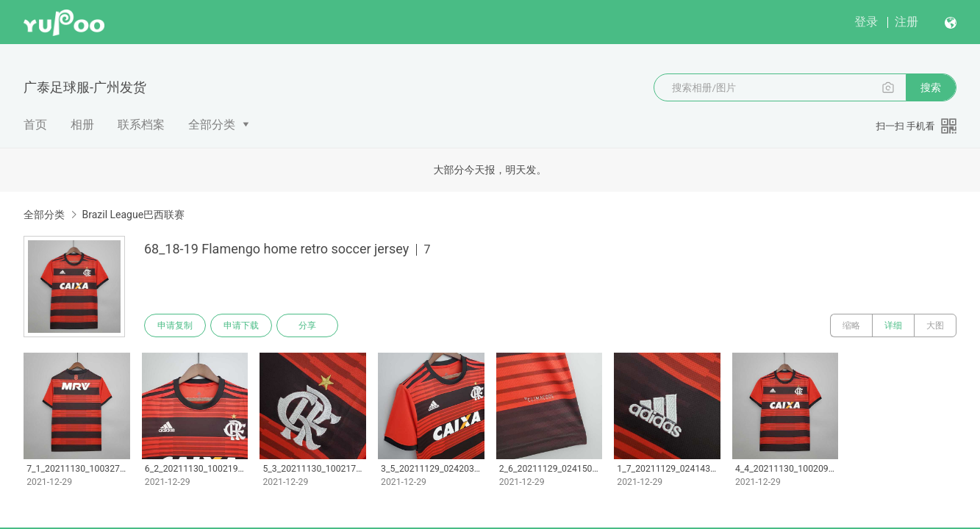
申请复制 (175, 325)
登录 (866, 22)
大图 (935, 325)
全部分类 (212, 125)
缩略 (851, 325)
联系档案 (141, 125)
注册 (906, 22)
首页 (35, 125)
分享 (307, 325)
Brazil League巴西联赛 (133, 215)
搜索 (931, 87)
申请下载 (241, 325)
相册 (82, 125)
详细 (893, 325)
